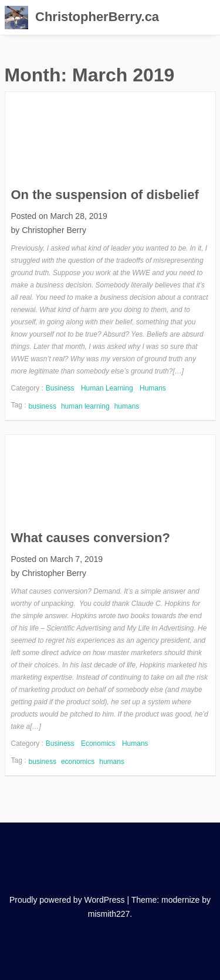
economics (78, 762)
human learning (85, 406)
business (43, 406)
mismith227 (109, 914)
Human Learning (107, 388)
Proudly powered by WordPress (67, 900)
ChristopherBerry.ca (97, 17)
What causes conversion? (91, 538)
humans (127, 406)
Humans (153, 388)
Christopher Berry (54, 230)
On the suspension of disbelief (105, 195)
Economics (98, 743)
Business (60, 388)
